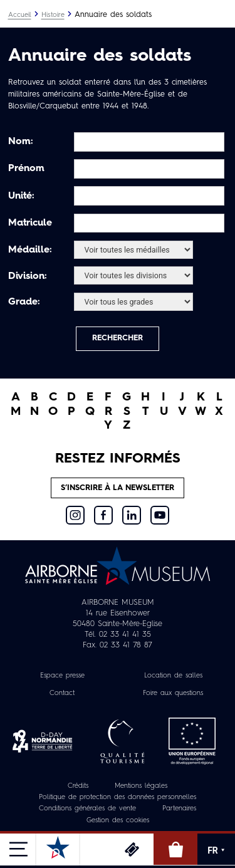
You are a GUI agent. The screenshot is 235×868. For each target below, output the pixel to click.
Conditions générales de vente (87, 809)
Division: (28, 276)
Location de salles (173, 676)
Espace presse (62, 676)
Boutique (175, 849)
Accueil (20, 15)
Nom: (21, 142)
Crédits (78, 786)
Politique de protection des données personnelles (118, 797)
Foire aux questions (173, 693)
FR (216, 850)
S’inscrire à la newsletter (118, 488)
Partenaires (179, 809)
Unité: (21, 196)
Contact (62, 693)
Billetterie (132, 849)
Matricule (30, 223)
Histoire (53, 15)
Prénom (26, 169)
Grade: (24, 302)
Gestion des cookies (118, 821)
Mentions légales (141, 786)
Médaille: (30, 250)
